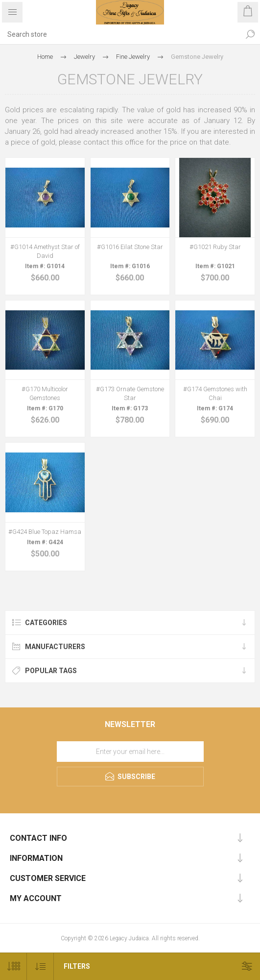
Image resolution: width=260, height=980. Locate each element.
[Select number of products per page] (13, 967)
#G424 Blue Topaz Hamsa (45, 532)
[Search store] (120, 34)
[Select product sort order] (40, 967)
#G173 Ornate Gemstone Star (130, 393)
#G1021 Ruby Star (215, 247)
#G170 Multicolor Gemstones (45, 393)
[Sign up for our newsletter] (130, 752)
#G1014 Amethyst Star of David (45, 251)
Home (45, 57)
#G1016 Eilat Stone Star (130, 247)
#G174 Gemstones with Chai (215, 393)
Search (250, 34)
